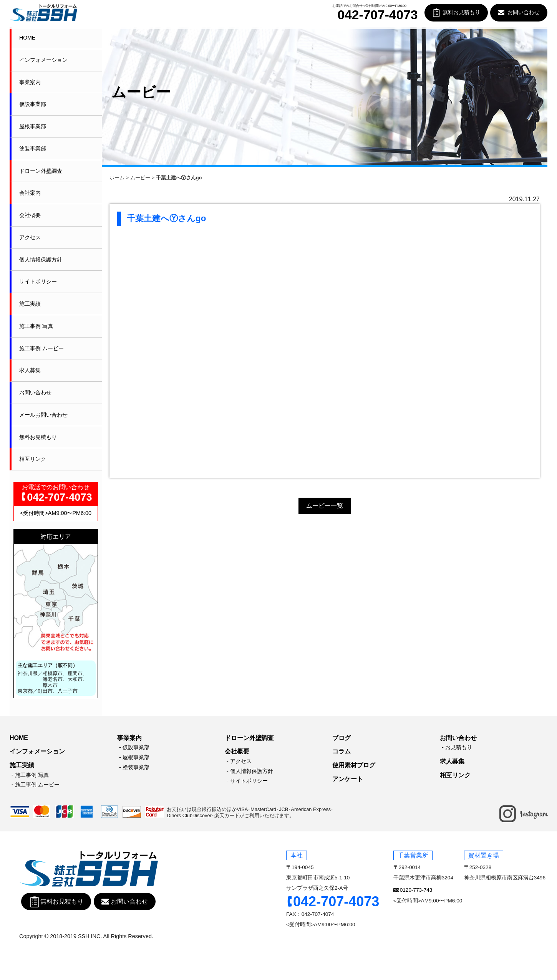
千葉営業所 (413, 855)
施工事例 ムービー (41, 348)
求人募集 (30, 370)
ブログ (341, 738)
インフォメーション (43, 60)
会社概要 (30, 215)
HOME (27, 38)
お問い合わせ (524, 12)
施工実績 (30, 304)
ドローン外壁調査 (41, 171)
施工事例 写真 (36, 326)
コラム (341, 751)
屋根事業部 (33, 126)
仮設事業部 (33, 104)
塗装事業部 (33, 149)
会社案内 (30, 193)
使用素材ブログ (354, 765)
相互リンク (33, 459)
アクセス (30, 237)
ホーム (117, 178)
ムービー (140, 178)
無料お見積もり (461, 12)
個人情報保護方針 (41, 260)
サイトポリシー (38, 281)
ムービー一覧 (325, 506)
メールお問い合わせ (43, 415)
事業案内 (30, 82)
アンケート (348, 779)
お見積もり (459, 747)
